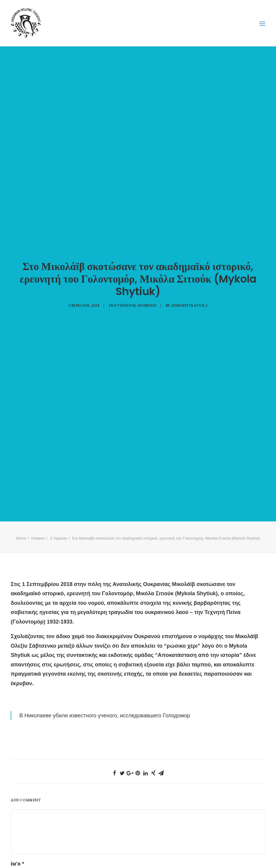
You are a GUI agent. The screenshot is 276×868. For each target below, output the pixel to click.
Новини (147, 297)
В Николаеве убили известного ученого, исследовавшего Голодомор (105, 699)
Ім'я (17, 848)
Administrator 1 (189, 297)
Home (21, 522)
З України (125, 297)
